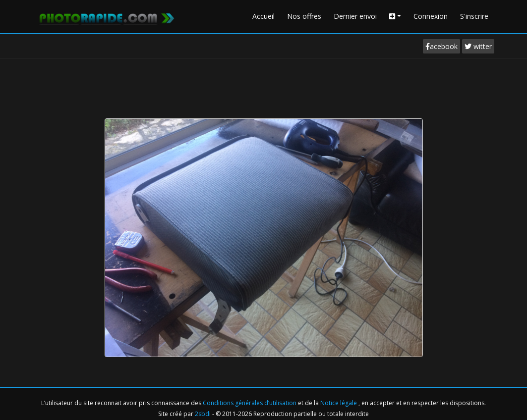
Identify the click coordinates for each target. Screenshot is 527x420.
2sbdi (203, 414)
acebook (441, 46)
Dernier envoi (355, 16)
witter (478, 46)
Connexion (431, 16)
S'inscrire (474, 16)
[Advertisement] (264, 86)
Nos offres (304, 16)
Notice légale (339, 403)
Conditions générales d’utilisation (250, 403)
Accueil (263, 16)
